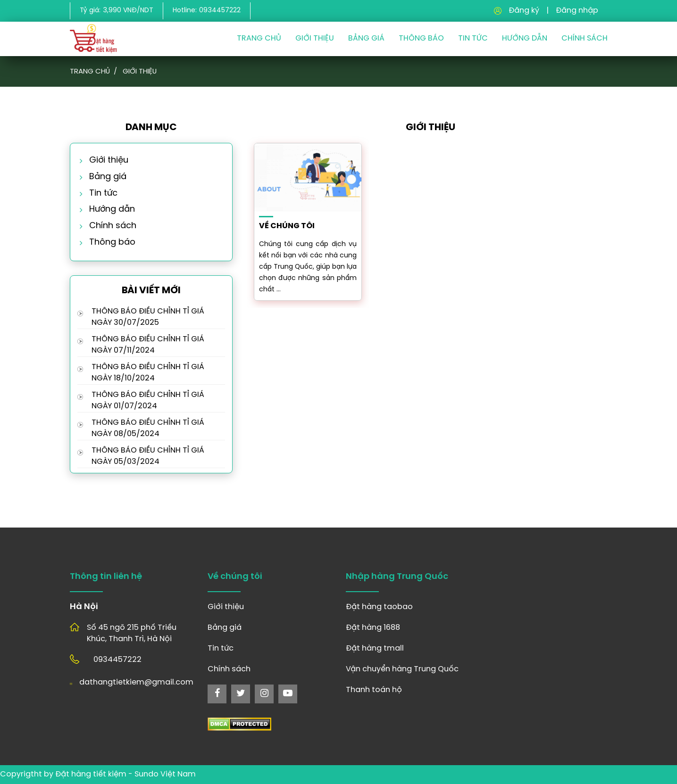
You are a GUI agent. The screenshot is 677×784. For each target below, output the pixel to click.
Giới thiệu (315, 38)
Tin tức (103, 194)
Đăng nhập (577, 11)
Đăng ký (524, 11)
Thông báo (112, 243)
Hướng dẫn (525, 38)
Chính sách (585, 38)
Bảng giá (366, 38)
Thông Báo (421, 38)
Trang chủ (259, 38)
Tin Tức (473, 38)
